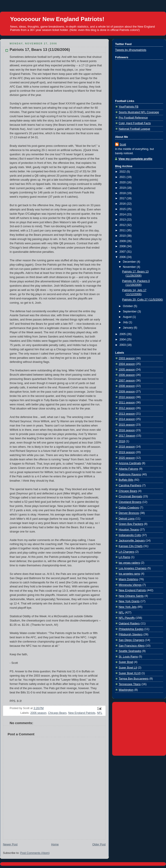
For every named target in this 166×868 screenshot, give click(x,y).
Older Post (99, 844)
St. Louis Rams (128, 657)
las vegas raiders (129, 563)
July (126, 322)
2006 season (38, 713)
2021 (123, 177)
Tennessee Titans (130, 684)
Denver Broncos (129, 513)
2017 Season (127, 436)
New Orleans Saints (131, 596)
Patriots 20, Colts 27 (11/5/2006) (143, 300)
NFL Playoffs (127, 618)
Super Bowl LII (128, 668)
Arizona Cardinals (130, 463)
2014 (123, 214)
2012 (123, 225)
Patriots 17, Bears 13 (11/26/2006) (40, 50)
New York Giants (129, 601)
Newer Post (10, 844)
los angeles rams (129, 574)
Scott (123, 145)
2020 (123, 182)
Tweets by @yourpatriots (131, 50)
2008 (123, 246)
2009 (123, 241)
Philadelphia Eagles (131, 629)
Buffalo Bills (126, 480)
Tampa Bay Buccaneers (134, 679)
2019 (123, 188)
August (128, 317)
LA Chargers (127, 552)
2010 (123, 236)
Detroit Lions (127, 519)
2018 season (127, 447)
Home (55, 844)
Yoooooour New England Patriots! (57, 19)
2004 (123, 340)
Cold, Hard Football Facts (135, 123)
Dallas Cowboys (129, 508)
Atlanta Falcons (128, 469)
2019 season (127, 452)
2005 (123, 334)
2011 (123, 230)
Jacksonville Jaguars (132, 541)
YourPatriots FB (129, 107)
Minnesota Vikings (130, 585)
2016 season (127, 430)
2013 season (127, 414)
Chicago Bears (57, 713)
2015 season (127, 425)
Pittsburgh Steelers (131, 634)
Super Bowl (126, 662)
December (130, 262)
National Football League (134, 129)
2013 (123, 220)
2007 (123, 252)
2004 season (127, 364)
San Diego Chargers (131, 640)
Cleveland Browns (130, 502)
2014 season (127, 419)
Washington (126, 690)
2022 (123, 172)
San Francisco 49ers (132, 646)
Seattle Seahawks (130, 651)
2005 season (127, 370)
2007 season (127, 381)
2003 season (127, 358)
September (130, 312)
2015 (123, 209)
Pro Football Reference (133, 118)
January (128, 328)
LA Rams (124, 557)
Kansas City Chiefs (131, 546)
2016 (123, 204)
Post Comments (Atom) (35, 853)
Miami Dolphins (128, 579)
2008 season (127, 386)
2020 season (127, 458)
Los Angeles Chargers (133, 568)
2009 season (127, 392)
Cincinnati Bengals (130, 496)
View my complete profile (135, 159)
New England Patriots (82, 713)
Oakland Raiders (129, 623)
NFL (100, 713)
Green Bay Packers (131, 524)
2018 (123, 193)
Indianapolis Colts (130, 535)
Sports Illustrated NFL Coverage (139, 112)
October (128, 306)
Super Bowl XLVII (130, 673)
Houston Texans (129, 530)
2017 (123, 198)
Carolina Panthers (130, 485)
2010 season (127, 397)
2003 (123, 345)
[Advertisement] (139, 728)
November (130, 267)
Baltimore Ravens (130, 474)
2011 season (127, 403)
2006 (123, 257)
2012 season (127, 408)
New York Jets (128, 607)
